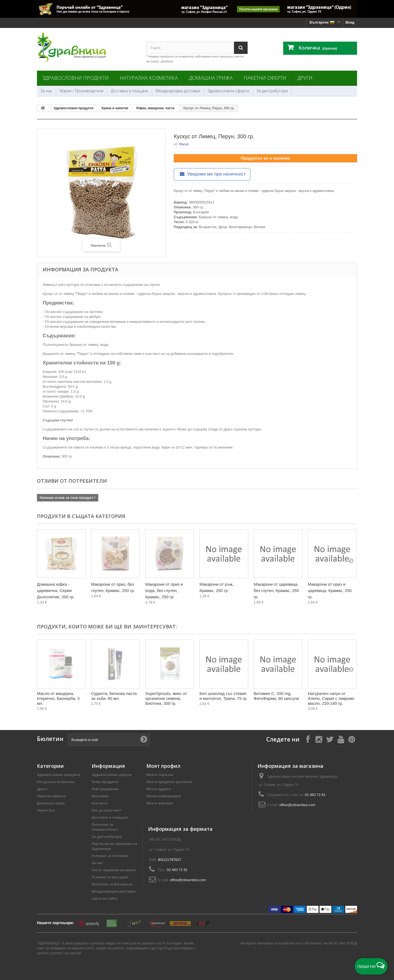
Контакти (100, 803)
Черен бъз (46, 810)
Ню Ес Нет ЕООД (343, 943)
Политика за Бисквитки (112, 884)
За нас (46, 91)
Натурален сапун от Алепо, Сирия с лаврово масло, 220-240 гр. (331, 698)
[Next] (351, 561)
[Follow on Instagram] (319, 739)
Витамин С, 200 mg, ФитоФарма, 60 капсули (276, 696)
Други (305, 78)
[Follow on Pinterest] (352, 739)
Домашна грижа (211, 78)
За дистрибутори (272, 91)
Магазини (100, 796)
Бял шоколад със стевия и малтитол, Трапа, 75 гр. (224, 696)
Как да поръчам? (107, 810)
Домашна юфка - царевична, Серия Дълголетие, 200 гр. (56, 590)
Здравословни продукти (76, 78)
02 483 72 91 (315, 795)
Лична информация (164, 796)
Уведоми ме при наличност (212, 174)
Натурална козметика (149, 78)
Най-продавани (105, 789)
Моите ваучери (160, 803)
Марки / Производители (82, 91)
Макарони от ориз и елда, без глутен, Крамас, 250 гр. (164, 590)
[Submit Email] (144, 740)
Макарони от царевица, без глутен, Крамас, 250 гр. (276, 590)
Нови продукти (105, 782)
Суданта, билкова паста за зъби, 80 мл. (114, 696)
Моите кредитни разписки (169, 782)
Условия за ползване (110, 856)
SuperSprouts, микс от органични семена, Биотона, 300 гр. (166, 698)
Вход (350, 22)
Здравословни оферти (228, 91)
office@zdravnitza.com (297, 805)
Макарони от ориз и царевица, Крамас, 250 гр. (330, 590)
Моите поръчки (160, 775)
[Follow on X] (330, 739)
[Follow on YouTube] (341, 739)
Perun (184, 144)
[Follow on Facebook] (308, 739)
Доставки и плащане (110, 817)
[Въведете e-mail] (109, 740)
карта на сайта (105, 899)
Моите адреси (159, 789)
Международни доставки (178, 91)
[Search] (241, 48)
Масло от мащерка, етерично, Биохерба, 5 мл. (58, 698)
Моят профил (163, 766)
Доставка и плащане (130, 91)
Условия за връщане (110, 877)
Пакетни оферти (265, 78)
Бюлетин (50, 739)
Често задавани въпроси (114, 870)
